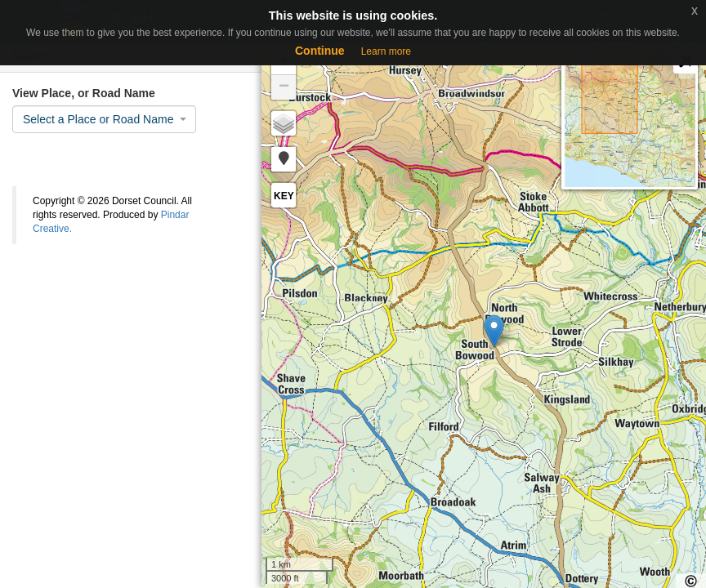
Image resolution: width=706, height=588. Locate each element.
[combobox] (104, 119)
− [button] (284, 87)
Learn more (386, 51)
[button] (284, 159)
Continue (320, 51)
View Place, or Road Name (84, 93)
